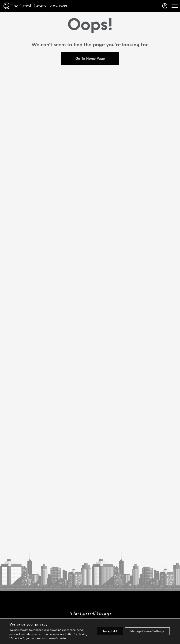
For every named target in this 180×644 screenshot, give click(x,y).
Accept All (102, 629)
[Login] (165, 6)
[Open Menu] (175, 6)
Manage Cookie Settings (144, 629)
